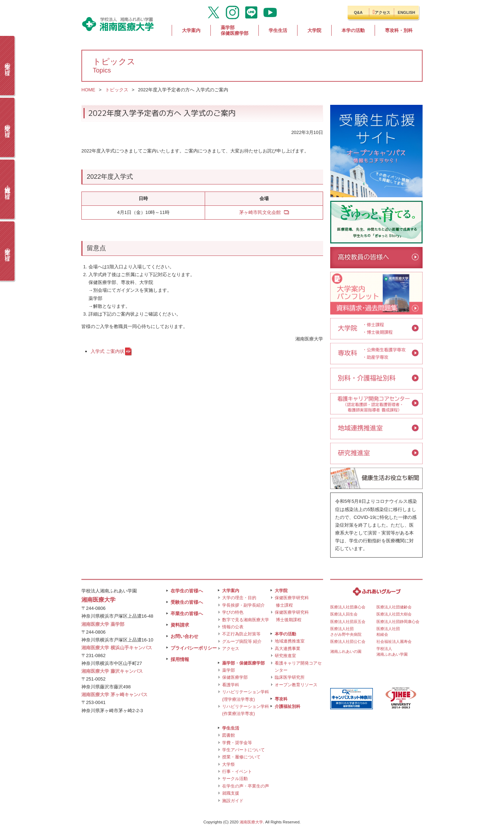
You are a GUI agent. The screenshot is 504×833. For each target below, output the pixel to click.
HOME (88, 90)
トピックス (117, 90)
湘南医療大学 (251, 822)
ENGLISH (406, 12)
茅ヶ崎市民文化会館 (260, 212)
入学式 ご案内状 (108, 351)
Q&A (358, 12)
